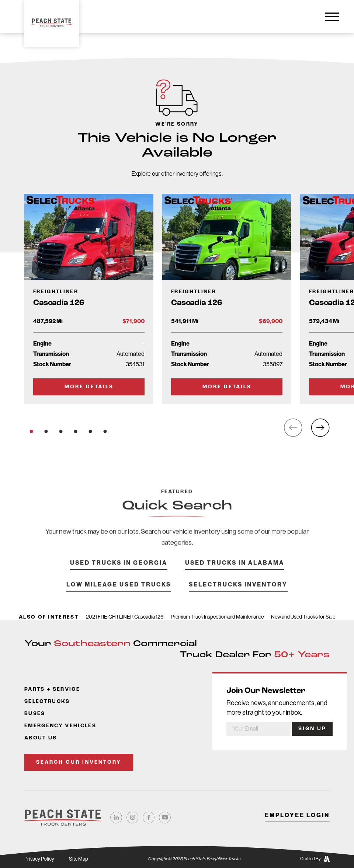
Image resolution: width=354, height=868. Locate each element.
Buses (35, 714)
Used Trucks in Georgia (119, 573)
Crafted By (315, 859)
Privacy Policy (39, 859)
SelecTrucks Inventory (238, 594)
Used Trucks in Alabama (235, 573)
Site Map (79, 859)
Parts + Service (52, 689)
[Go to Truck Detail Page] (89, 299)
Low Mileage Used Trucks (119, 594)
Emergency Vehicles (60, 726)
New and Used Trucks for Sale (303, 617)
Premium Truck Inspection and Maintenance (217, 617)
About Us (41, 738)
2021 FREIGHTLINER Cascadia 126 (125, 617)
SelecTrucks (47, 702)
